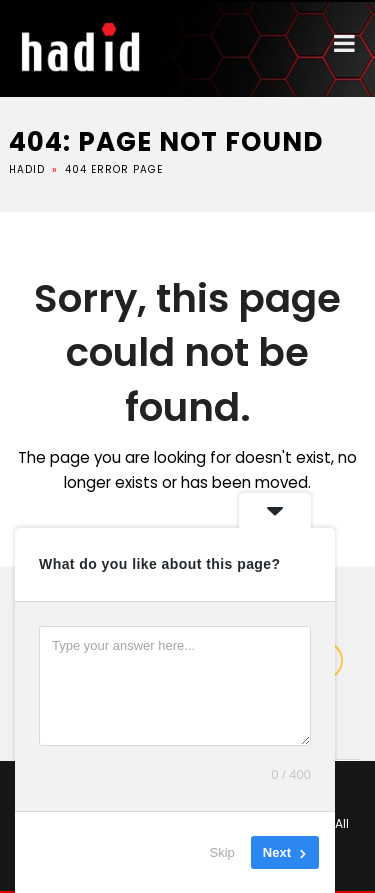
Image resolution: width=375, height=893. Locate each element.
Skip (222, 852)
